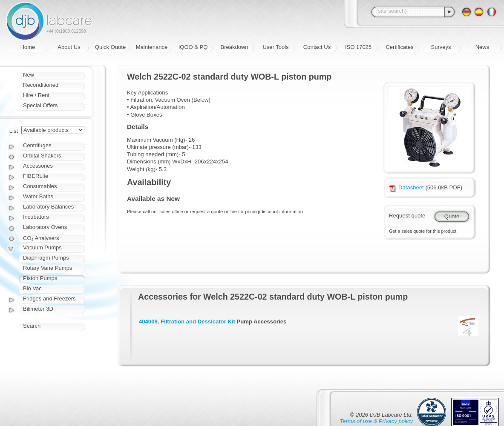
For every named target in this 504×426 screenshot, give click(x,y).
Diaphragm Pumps (46, 258)
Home (28, 47)
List (14, 131)
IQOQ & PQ (193, 47)
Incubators (36, 217)
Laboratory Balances (48, 207)
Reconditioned (41, 85)
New (29, 75)
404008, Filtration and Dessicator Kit (187, 322)
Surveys (441, 47)
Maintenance (152, 47)
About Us (69, 47)
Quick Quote (110, 47)
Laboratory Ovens (45, 227)
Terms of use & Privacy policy (376, 421)
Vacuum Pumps (42, 247)
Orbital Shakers (42, 156)
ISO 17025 (358, 47)
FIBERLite (36, 176)
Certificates (399, 47)
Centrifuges (37, 145)
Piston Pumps (40, 278)
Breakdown (234, 47)
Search (32, 326)
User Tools (275, 47)
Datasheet (406, 187)
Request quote (407, 216)
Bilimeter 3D (38, 309)
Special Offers (40, 105)
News (482, 47)
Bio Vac (32, 288)
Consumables (40, 186)
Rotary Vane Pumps (48, 268)
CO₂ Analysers (41, 238)
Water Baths (38, 196)
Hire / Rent (36, 95)
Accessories (38, 166)
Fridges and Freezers (49, 299)
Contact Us (317, 47)
